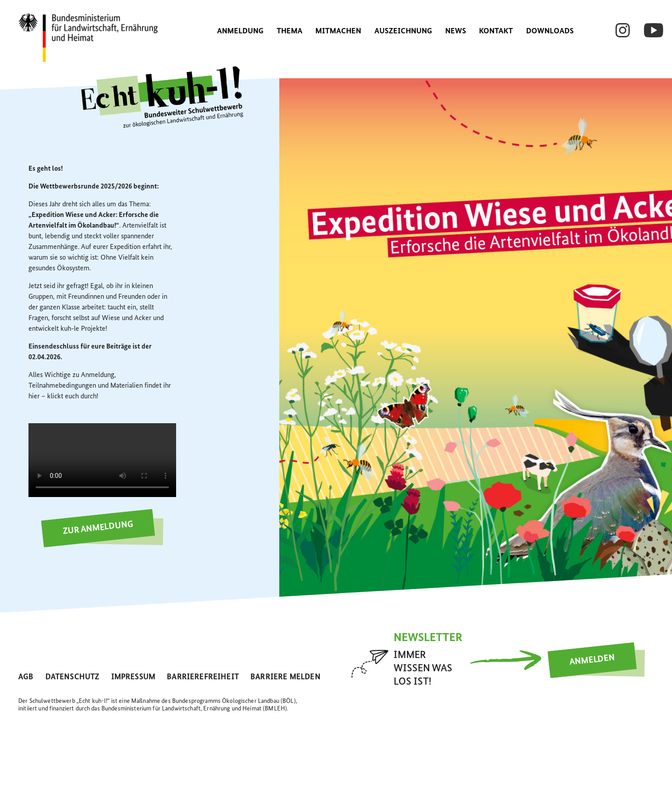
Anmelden (592, 660)
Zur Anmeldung (98, 528)
